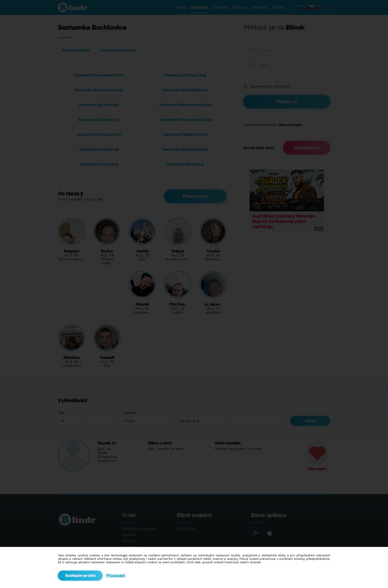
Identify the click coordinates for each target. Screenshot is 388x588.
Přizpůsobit (116, 576)
